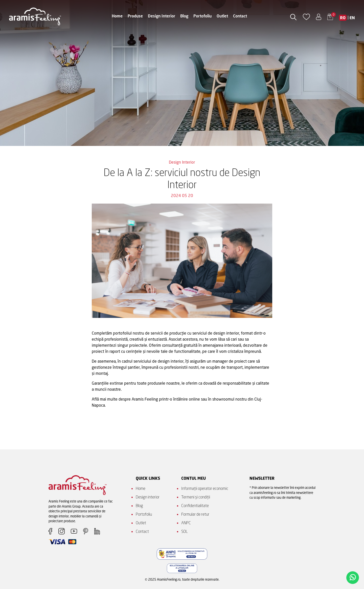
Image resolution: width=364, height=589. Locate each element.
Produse (135, 16)
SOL (185, 531)
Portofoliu (202, 16)
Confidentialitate (195, 506)
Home (117, 16)
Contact (240, 16)
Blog (184, 16)
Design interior (148, 497)
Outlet (222, 16)
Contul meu (194, 478)
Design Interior (162, 16)
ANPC (186, 523)
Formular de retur (195, 514)
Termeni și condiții (196, 497)
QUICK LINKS (148, 478)
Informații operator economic (205, 488)
